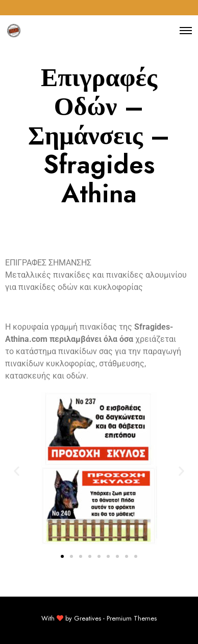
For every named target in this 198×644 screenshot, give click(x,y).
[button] (17, 471)
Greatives (88, 618)
